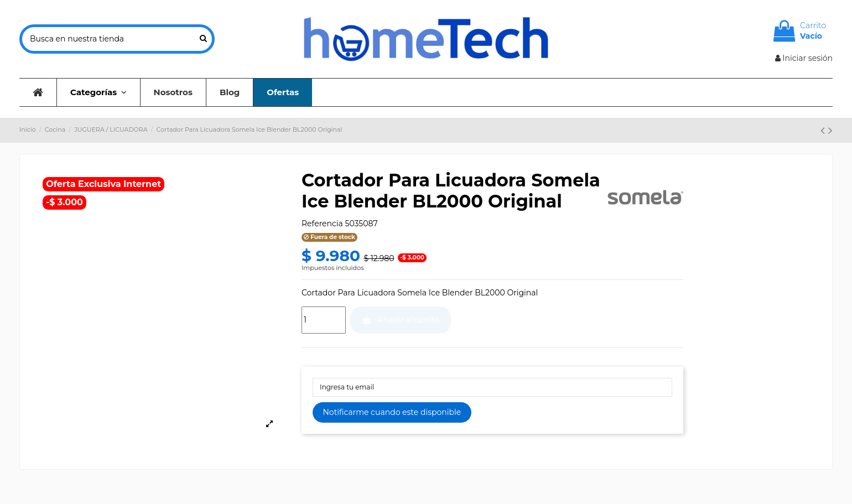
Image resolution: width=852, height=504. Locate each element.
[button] (98, 92)
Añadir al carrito (401, 320)
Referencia (322, 224)
